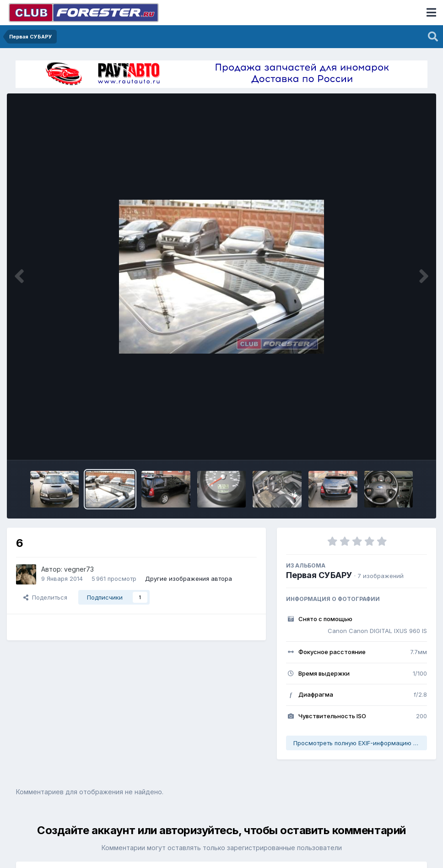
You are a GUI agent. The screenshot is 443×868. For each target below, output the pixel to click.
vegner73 (79, 569)
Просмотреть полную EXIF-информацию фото (360, 743)
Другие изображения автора (189, 579)
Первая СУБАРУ (319, 575)
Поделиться (45, 597)
